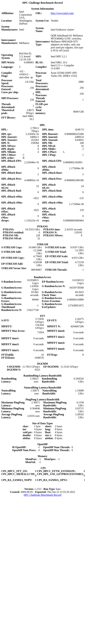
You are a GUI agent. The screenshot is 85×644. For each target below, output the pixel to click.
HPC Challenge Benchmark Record (43, 495)
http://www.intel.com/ (62, 13)
